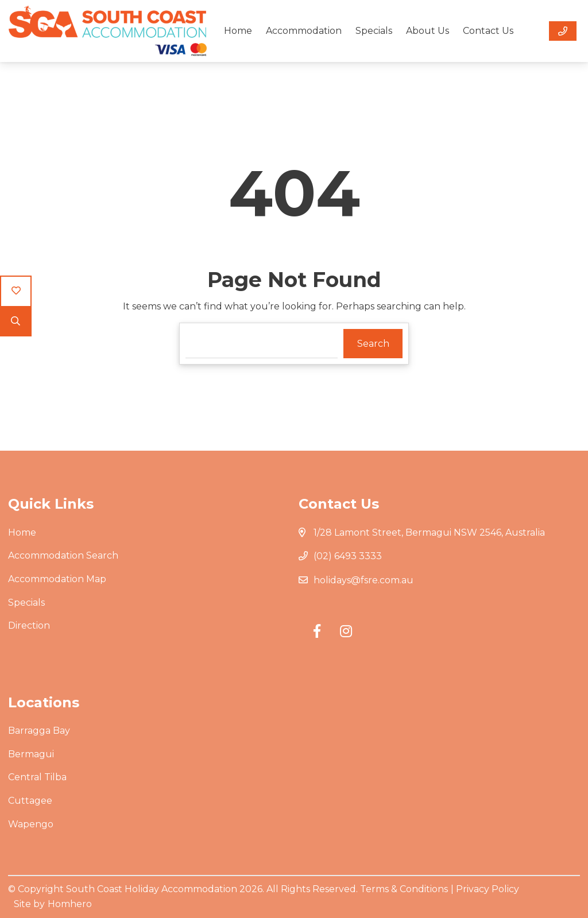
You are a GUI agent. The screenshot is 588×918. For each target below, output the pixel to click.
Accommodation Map (57, 579)
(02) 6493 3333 (348, 556)
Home (238, 31)
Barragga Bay (39, 731)
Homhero (70, 904)
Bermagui (31, 754)
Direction (29, 625)
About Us (428, 31)
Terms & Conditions (404, 889)
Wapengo (31, 824)
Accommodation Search (63, 555)
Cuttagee (30, 801)
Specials (374, 31)
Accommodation (304, 31)
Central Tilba (37, 777)
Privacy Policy (488, 889)
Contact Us (488, 31)
